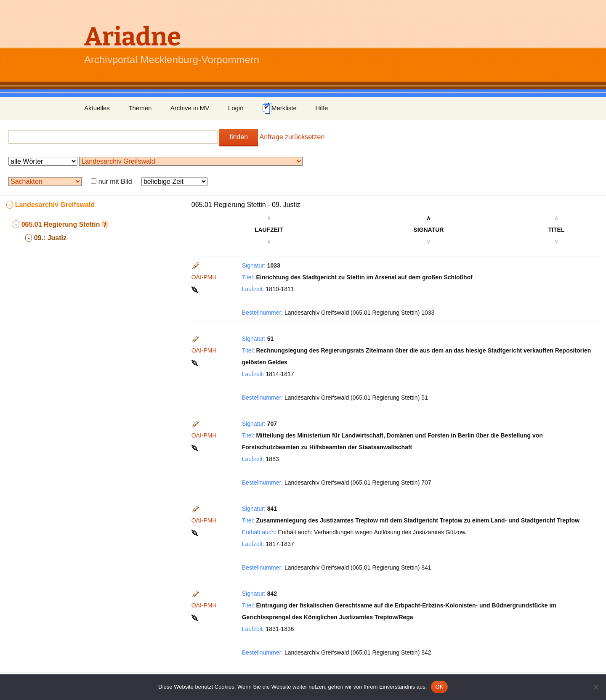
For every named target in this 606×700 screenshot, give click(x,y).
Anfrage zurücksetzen (292, 137)
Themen (140, 108)
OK (439, 687)
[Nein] (595, 687)
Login (236, 108)
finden (239, 137)
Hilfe (322, 108)
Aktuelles (97, 108)
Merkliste (279, 109)
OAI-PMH (204, 277)
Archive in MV (190, 108)
